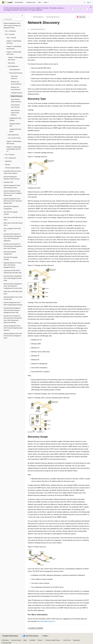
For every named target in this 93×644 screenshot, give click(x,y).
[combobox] (12, 19)
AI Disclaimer (5, 640)
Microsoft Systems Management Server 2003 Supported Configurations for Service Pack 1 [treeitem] (13, 286)
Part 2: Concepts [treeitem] (11, 38)
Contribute (32, 640)
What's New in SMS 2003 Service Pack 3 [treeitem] (13, 219)
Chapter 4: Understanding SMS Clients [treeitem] (15, 59)
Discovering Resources (53, 17)
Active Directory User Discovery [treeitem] (15, 106)
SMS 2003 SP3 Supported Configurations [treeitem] (11, 208)
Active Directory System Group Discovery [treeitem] (15, 113)
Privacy (40, 640)
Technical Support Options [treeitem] (12, 168)
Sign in (89, 2)
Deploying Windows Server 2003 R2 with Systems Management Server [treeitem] (13, 336)
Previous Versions (16, 640)
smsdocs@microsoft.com (47, 621)
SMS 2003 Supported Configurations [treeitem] (10, 253)
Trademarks (76, 640)
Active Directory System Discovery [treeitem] (16, 101)
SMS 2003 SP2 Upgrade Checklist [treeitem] (11, 258)
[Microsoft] (3, 2)
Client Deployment (38, 17)
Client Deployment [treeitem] (15, 70)
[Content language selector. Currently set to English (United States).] (10, 636)
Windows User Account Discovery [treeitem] (16, 83)
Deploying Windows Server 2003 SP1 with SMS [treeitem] (13, 298)
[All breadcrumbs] (29, 17)
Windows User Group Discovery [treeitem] (16, 88)
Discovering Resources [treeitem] (14, 77)
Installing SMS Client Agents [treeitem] (15, 130)
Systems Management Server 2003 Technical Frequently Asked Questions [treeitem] (13, 328)
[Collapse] (22, 16)
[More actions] (89, 17)
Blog (25, 640)
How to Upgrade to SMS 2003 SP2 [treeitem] (12, 230)
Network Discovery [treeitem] (17, 96)
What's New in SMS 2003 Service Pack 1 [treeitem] (13, 293)
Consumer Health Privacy (52, 640)
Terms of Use (67, 640)
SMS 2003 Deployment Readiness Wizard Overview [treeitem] (12, 178)
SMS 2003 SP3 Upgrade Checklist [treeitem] (11, 213)
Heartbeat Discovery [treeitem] (17, 93)
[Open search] (84, 2)
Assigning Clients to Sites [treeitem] (15, 125)
